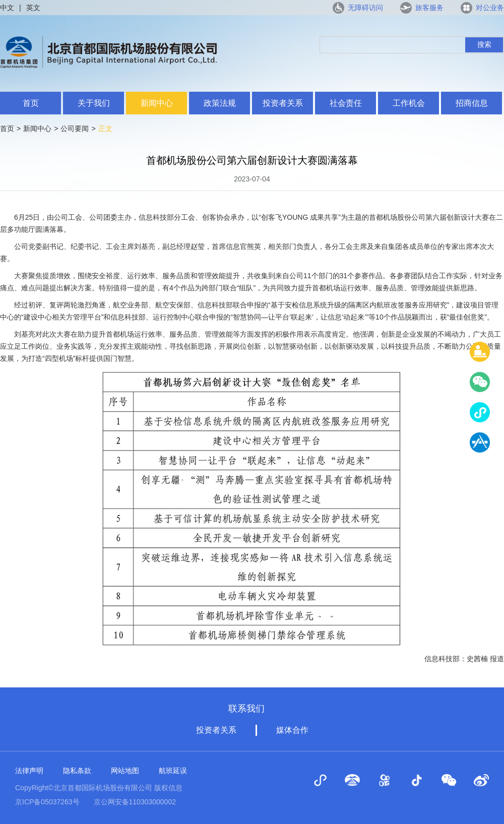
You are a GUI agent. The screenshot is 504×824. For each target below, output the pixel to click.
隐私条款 (77, 771)
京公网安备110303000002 (135, 802)
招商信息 (472, 103)
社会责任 (346, 103)
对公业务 (490, 8)
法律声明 (29, 771)
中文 (7, 8)
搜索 (484, 44)
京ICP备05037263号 (47, 802)
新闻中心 (157, 103)
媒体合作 (292, 730)
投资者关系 (283, 103)
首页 (31, 103)
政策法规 (220, 103)
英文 (33, 8)
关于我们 (94, 103)
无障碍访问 (365, 8)
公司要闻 (75, 129)
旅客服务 (429, 8)
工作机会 (409, 103)
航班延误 (173, 771)
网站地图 (125, 771)
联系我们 (246, 709)
